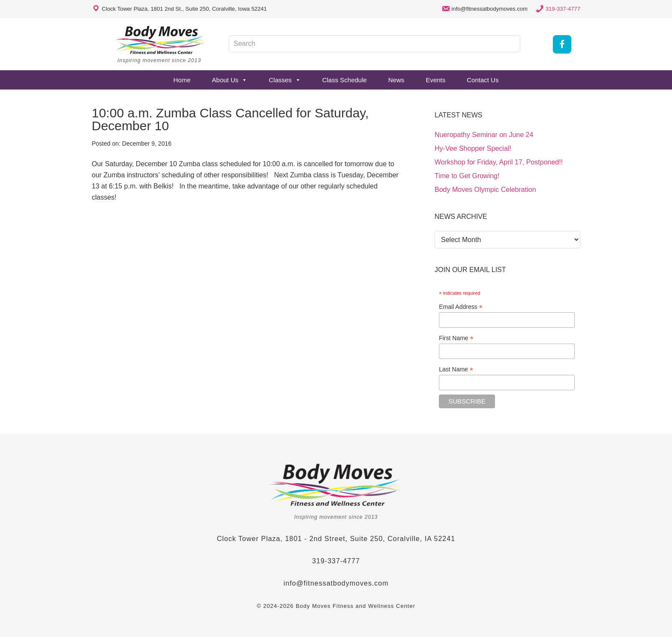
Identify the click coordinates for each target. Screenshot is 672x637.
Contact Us (483, 80)
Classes (285, 80)
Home (182, 80)
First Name (456, 338)
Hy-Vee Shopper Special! (473, 148)
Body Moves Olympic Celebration (485, 190)
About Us (230, 80)
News (396, 80)
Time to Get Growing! (467, 176)
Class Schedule (345, 80)
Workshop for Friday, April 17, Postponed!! (499, 162)
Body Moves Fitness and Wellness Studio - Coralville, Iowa (160, 40)
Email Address (461, 307)
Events (435, 80)
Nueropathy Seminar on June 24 (484, 135)
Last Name (456, 369)
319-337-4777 (563, 9)
